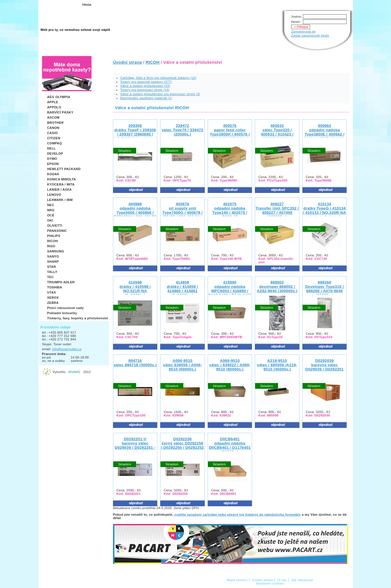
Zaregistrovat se (303, 31)
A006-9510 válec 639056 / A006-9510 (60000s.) (182, 365)
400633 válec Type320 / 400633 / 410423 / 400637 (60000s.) (277, 132)
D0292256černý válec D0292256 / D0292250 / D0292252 (182, 443)
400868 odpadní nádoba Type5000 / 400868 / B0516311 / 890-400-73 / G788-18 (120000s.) (135, 213)
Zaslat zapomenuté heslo (310, 35)
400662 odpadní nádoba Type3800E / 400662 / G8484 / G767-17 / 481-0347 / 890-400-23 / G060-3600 (324, 136)
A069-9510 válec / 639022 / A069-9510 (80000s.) (230, 365)
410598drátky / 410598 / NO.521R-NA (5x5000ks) (135, 289)
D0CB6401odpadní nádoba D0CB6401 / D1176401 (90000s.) (230, 445)
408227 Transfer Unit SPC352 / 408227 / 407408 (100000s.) (277, 210)
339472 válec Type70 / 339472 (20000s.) (182, 130)
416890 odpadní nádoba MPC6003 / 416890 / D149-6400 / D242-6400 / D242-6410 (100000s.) (230, 291)
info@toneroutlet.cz (67, 349)
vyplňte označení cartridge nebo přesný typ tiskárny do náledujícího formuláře (237, 515)
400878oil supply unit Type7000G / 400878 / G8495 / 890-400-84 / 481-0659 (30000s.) (182, 213)
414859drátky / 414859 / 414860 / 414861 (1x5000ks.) (182, 289)
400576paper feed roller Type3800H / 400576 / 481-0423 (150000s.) (230, 132)
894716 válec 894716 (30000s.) (135, 363)
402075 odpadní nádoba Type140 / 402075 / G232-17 (230, 210)
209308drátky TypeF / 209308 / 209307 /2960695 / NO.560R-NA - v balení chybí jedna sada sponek (135, 136)
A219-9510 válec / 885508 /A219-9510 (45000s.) (277, 365)
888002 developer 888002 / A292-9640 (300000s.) (277, 287)
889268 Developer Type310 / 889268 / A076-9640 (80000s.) (324, 289)
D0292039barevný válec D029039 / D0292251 (325, 365)
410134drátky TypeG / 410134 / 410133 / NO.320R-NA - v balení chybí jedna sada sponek (324, 213)
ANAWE (74, 372)
